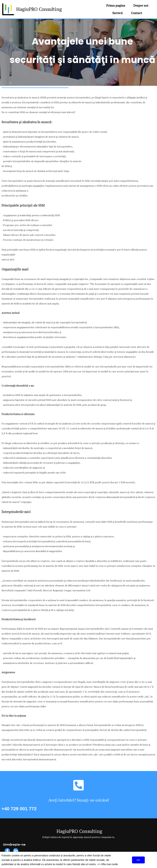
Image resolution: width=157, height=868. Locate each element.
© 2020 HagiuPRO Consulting (79, 861)
